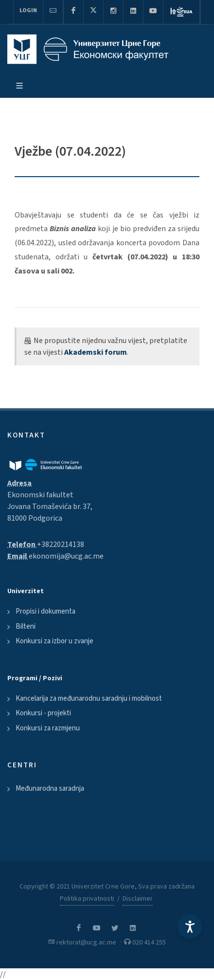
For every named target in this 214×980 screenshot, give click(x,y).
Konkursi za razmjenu (48, 728)
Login (28, 10)
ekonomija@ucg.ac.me (66, 556)
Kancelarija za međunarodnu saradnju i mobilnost (89, 699)
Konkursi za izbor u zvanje (54, 641)
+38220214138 (61, 544)
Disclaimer (138, 899)
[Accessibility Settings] (190, 926)
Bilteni (26, 626)
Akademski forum (96, 352)
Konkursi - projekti (43, 713)
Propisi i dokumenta (45, 611)
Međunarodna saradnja (50, 789)
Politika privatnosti (87, 899)
